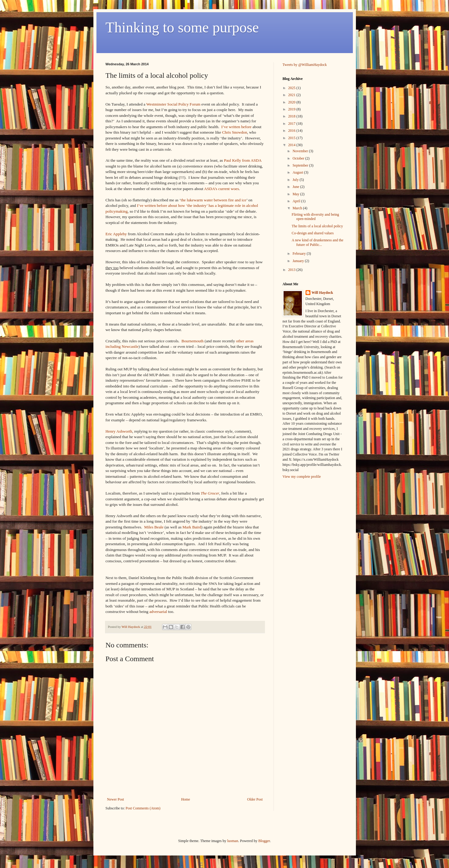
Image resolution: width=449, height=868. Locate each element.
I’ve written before (236, 127)
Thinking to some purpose (182, 27)
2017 (292, 124)
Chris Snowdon (235, 132)
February (299, 254)
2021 (292, 95)
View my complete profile (302, 477)
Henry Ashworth (119, 431)
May (296, 194)
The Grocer (210, 493)
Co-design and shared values (313, 233)
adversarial (158, 612)
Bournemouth (192, 341)
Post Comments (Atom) (143, 808)
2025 (292, 88)
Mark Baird (192, 527)
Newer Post (116, 799)
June (296, 187)
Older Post (255, 799)
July (296, 180)
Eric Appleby (116, 234)
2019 (292, 109)
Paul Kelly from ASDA (243, 160)
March (298, 208)
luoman (233, 841)
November (301, 151)
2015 (292, 138)
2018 (292, 116)
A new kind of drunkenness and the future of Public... (317, 242)
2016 (292, 131)
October (299, 158)
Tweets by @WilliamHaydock (305, 65)
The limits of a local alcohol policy (317, 226)
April (297, 201)
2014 (292, 145)
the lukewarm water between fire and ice (214, 200)
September (301, 165)
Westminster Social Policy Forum (173, 104)
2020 (292, 102)
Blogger (264, 841)
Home (185, 799)
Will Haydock (322, 293)
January (299, 261)
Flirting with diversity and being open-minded (315, 217)
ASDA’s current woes (222, 189)
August (298, 172)
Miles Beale (154, 527)
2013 (292, 270)
